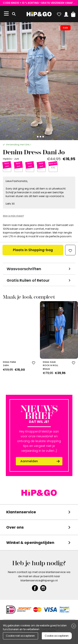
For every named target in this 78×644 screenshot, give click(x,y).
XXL (53, 167)
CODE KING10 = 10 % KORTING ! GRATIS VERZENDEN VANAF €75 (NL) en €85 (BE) (39, 3)
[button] (73, 13)
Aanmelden (29, 461)
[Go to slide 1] (35, 137)
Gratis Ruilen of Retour (28, 280)
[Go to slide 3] (40, 137)
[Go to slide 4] (43, 137)
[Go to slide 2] (38, 137)
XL (41, 167)
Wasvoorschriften (24, 269)
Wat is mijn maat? (13, 216)
